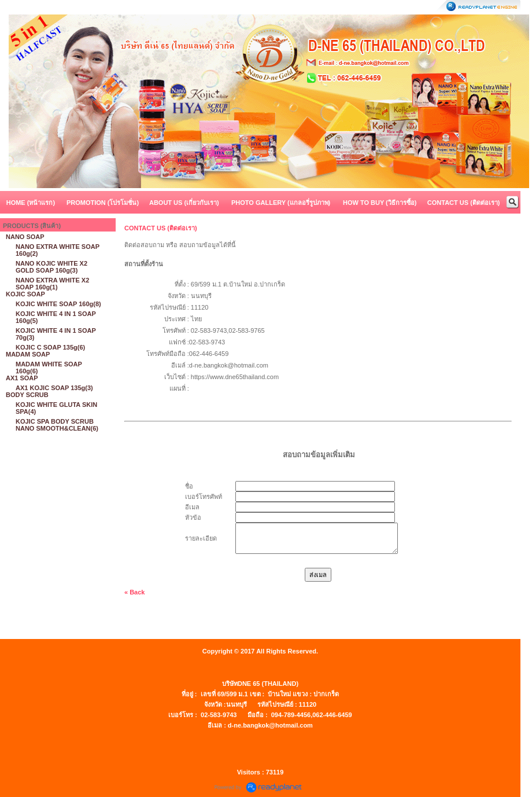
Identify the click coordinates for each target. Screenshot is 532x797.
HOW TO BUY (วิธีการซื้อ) (380, 203)
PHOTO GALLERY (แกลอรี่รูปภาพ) (281, 203)
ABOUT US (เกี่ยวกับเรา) (184, 203)
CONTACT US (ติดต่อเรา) (464, 203)
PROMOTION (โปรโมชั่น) (103, 203)
